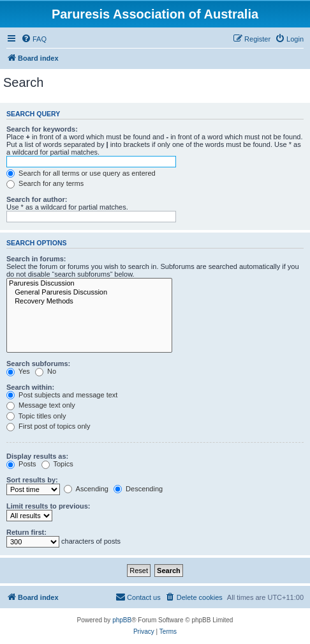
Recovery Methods (89, 302)
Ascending (86, 489)
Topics (57, 464)
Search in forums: (36, 259)
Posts (21, 464)
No (46, 371)
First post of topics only (48, 426)
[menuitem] (34, 39)
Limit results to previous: (48, 506)
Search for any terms (45, 183)
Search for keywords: (42, 129)
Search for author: (37, 199)
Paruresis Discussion (89, 284)
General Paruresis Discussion (89, 293)
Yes (18, 371)
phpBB (122, 620)
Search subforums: (38, 364)
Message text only (41, 405)
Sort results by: (32, 480)
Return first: (26, 532)
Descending (138, 489)
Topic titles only (36, 416)
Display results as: (37, 456)
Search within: (30, 387)
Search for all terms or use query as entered (81, 173)
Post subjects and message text (62, 395)
